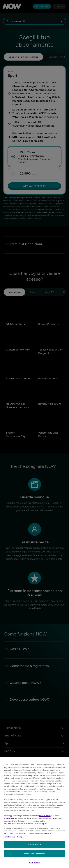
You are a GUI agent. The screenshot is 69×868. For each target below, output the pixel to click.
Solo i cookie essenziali (34, 854)
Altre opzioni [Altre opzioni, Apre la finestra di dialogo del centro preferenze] (34, 862)
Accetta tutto (34, 844)
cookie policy (45, 815)
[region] (34, 812)
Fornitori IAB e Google (14, 837)
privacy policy (10, 818)
